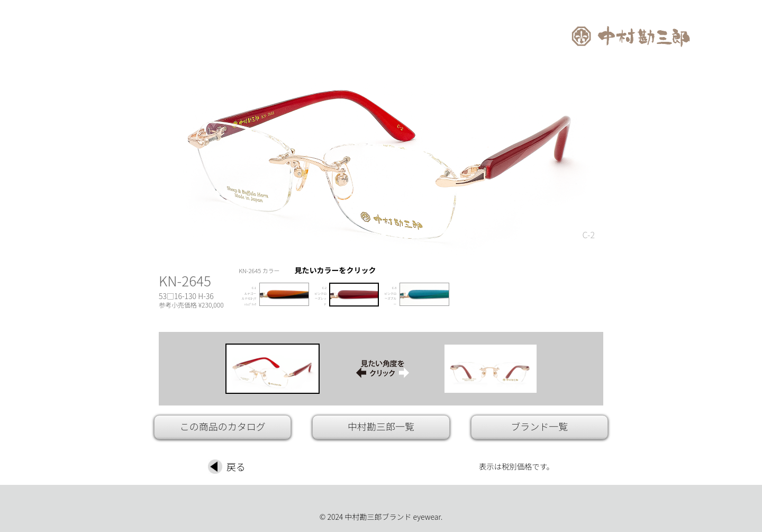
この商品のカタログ (223, 426)
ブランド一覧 (539, 426)
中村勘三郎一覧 (381, 426)
